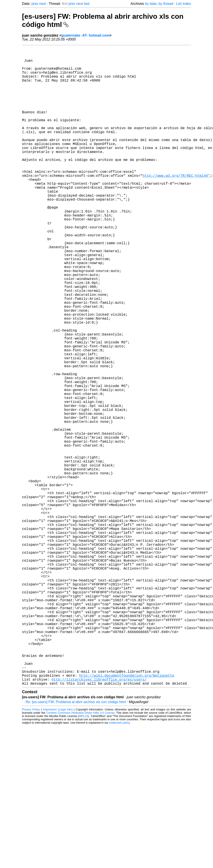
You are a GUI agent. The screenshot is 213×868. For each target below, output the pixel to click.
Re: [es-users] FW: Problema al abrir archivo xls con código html (76, 844)
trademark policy (119, 865)
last (87, 4)
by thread (166, 4)
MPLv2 (83, 858)
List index (184, 4)
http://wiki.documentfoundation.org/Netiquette (127, 816)
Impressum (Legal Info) (58, 851)
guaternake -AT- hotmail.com (85, 35)
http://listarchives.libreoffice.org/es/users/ (99, 820)
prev (35, 4)
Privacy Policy (31, 851)
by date (151, 4)
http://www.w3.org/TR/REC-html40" (176, 205)
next (42, 4)
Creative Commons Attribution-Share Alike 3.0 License (80, 855)
